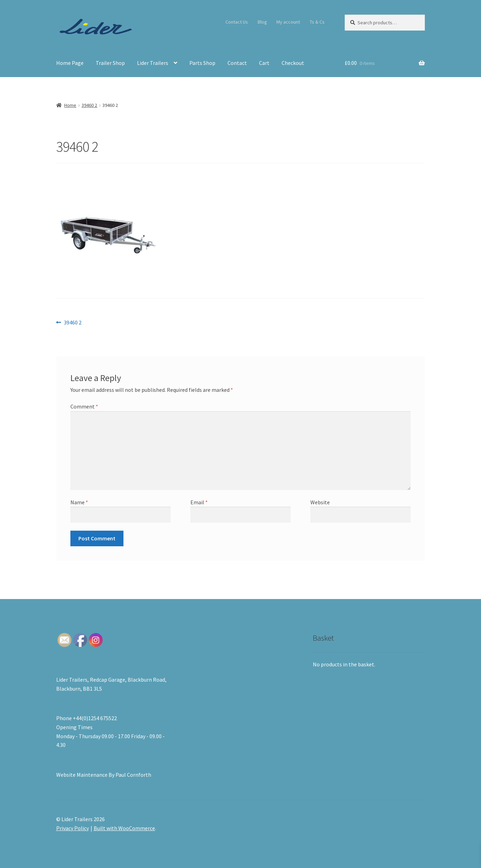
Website (320, 502)
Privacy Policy (72, 828)
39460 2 (89, 105)
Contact (237, 63)
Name (79, 502)
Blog (262, 22)
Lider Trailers (153, 63)
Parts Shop (202, 63)
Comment (84, 406)
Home (70, 105)
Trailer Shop (110, 63)
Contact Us (237, 22)
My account (288, 22)
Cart (264, 63)
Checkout (293, 63)
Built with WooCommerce (124, 828)
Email (199, 502)
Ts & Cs (317, 22)
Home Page (70, 63)
